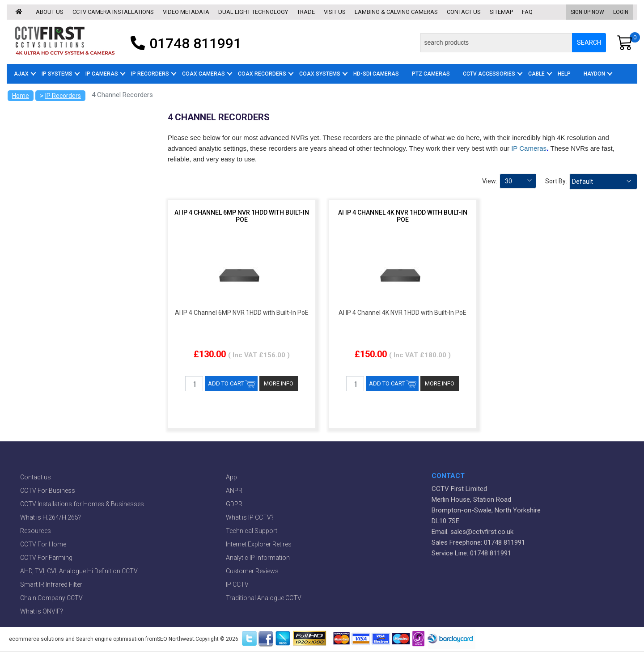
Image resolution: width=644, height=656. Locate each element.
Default (583, 182)
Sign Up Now (587, 12)
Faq (527, 12)
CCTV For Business (48, 491)
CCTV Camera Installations (113, 12)
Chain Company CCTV (51, 598)
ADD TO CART (226, 383)
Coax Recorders (262, 74)
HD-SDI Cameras (376, 74)
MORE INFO (279, 383)
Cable (536, 74)
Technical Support (252, 531)
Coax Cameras (203, 74)
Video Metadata (186, 12)
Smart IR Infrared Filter (51, 584)
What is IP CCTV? (250, 517)
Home (21, 96)
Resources (36, 531)
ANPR (234, 491)
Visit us (335, 12)
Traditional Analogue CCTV (264, 598)
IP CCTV (237, 584)
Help (564, 74)
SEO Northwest (176, 639)
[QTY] (194, 384)
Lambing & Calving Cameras (396, 12)
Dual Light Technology (253, 12)
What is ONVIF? (42, 611)
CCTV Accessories (489, 74)
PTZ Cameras (431, 74)
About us (50, 12)
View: (490, 181)
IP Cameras (102, 74)
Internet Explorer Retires (259, 544)
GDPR (234, 504)
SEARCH (589, 42)
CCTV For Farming (46, 558)
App (231, 477)
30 (508, 181)
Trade (306, 12)
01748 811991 (184, 43)
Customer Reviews (252, 571)
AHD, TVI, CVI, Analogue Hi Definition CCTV (79, 571)
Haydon (594, 74)
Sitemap (501, 12)
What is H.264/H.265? (51, 517)
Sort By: (556, 181)
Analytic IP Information (258, 558)
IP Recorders (150, 74)
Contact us (464, 12)
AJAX (21, 74)
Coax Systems (320, 74)
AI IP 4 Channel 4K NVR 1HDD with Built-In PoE (403, 216)
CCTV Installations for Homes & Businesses (82, 504)
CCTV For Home (43, 544)
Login (621, 12)
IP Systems (57, 74)
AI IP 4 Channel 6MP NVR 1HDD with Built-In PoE (242, 216)
